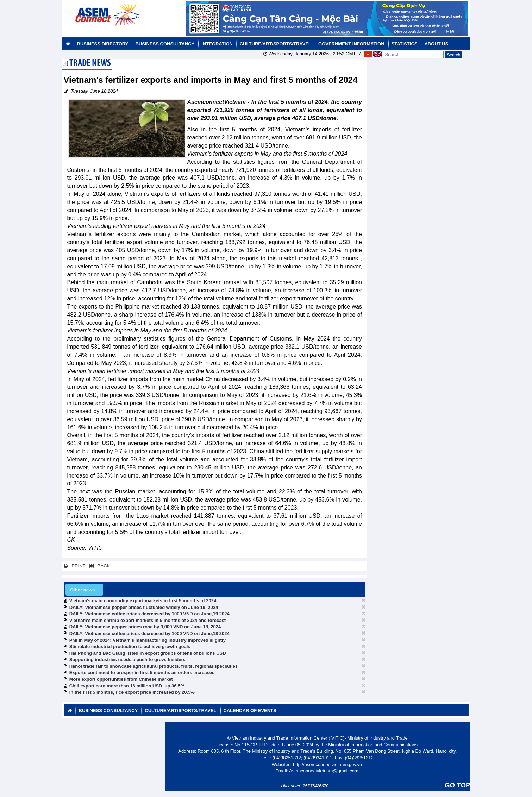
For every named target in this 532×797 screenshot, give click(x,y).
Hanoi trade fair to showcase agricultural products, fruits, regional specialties (154, 666)
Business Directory (103, 44)
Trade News (90, 64)
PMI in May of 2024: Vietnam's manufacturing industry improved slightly (148, 640)
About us (436, 44)
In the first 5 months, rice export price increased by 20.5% (132, 692)
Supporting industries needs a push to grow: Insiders (127, 659)
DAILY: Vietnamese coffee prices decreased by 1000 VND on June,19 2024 (149, 614)
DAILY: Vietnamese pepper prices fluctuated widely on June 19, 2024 (144, 607)
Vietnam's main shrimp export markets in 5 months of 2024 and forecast (148, 620)
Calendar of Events (250, 711)
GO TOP (457, 785)
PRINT (75, 566)
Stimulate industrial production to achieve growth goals (130, 646)
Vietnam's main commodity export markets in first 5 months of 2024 (143, 601)
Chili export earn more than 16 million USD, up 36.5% (127, 686)
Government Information (351, 44)
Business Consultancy (165, 44)
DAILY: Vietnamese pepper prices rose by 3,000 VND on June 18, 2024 (145, 627)
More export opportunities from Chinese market (121, 679)
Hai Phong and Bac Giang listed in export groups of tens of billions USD (148, 653)
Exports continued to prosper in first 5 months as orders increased (142, 673)
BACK (98, 566)
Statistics (405, 44)
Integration (217, 44)
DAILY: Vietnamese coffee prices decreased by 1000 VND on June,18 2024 (149, 633)
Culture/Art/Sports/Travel (276, 44)
